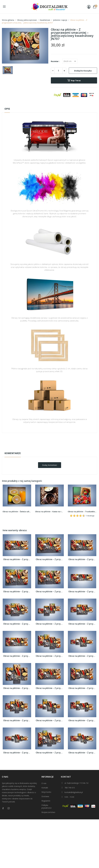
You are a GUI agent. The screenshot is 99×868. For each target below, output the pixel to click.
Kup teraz (74, 80)
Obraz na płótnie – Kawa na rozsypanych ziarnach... (49, 512)
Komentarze (13, 453)
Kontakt (45, 788)
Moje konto (46, 792)
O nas (44, 783)
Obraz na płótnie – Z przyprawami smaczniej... (17, 559)
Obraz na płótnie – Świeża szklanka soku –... (17, 512)
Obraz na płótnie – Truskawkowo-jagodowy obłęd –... (82, 512)
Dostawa (45, 796)
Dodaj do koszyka (83, 71)
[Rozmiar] (70, 61)
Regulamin (46, 801)
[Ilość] (59, 71)
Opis (7, 109)
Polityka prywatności (46, 806)
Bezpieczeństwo (48, 812)
